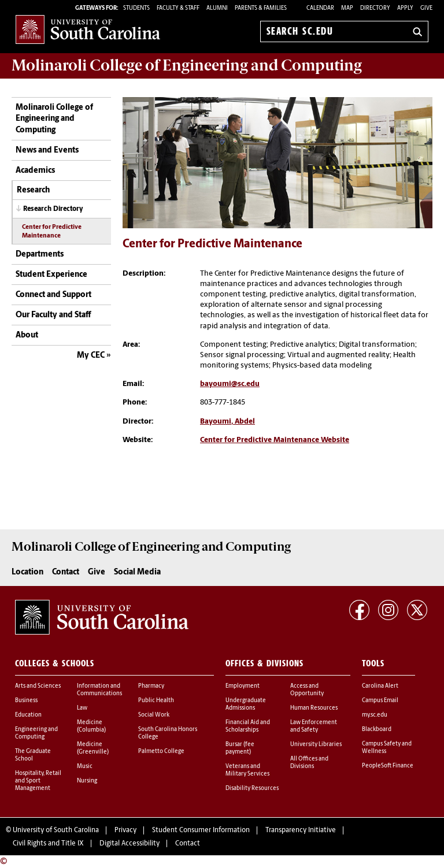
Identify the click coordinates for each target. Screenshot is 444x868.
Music (85, 767)
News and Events (47, 151)
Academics (35, 171)
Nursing (87, 781)
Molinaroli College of (187, 65)
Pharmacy (151, 686)
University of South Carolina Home (88, 29)
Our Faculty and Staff (53, 315)
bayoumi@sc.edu (230, 384)
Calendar (320, 8)
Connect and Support (53, 295)
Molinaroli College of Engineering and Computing (54, 119)
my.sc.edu (375, 715)
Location (27, 572)
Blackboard (377, 730)
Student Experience (51, 275)
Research (33, 190)
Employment (243, 686)
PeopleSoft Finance (388, 766)
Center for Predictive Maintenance (52, 232)
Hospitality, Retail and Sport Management (38, 781)
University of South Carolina (56, 830)
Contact (66, 572)
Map (347, 8)
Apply (405, 8)
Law (82, 708)
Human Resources (314, 708)
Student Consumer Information (201, 830)
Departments (40, 255)
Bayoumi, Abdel (227, 422)
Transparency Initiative (301, 830)
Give (426, 8)
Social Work (154, 715)
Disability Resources (252, 789)
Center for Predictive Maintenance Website (275, 440)
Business (26, 701)
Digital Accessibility (129, 844)
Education (28, 715)
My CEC (91, 356)
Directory (375, 8)
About (27, 335)
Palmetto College (161, 752)
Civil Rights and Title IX (48, 844)
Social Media (137, 572)
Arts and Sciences (38, 686)
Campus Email (380, 701)
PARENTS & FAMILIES (261, 8)
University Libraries (316, 745)
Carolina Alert (380, 686)
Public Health (156, 701)
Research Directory (53, 209)
